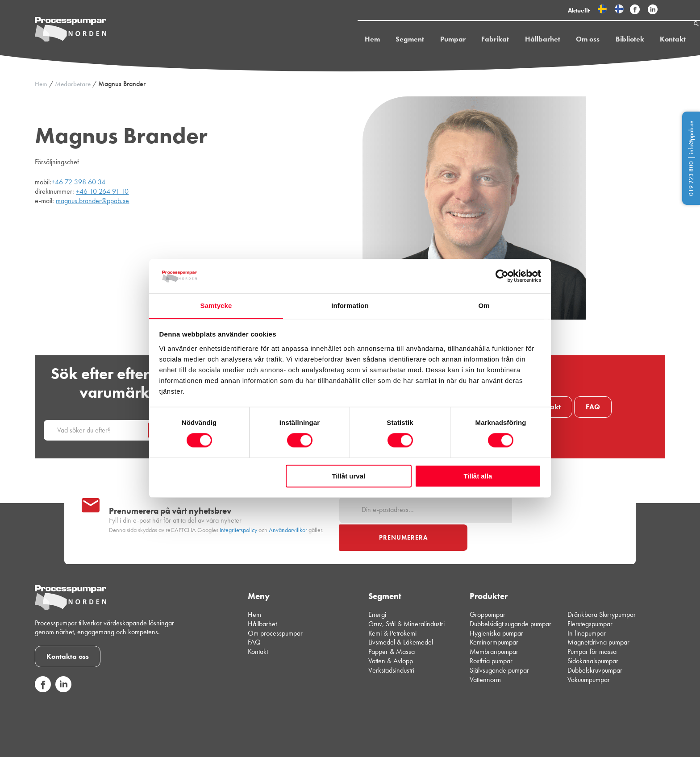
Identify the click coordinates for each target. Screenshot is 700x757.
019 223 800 (691, 179)
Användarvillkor (288, 516)
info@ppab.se (691, 137)
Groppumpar (487, 587)
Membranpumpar (494, 624)
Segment (392, 41)
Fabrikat (476, 41)
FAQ (593, 407)
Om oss (568, 41)
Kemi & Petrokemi (392, 605)
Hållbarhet (523, 41)
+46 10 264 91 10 (102, 191)
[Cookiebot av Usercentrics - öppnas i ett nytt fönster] (502, 276)
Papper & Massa (392, 624)
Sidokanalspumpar (593, 633)
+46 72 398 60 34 (78, 182)
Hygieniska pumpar (496, 605)
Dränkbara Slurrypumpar (602, 587)
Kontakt (651, 41)
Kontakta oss (68, 629)
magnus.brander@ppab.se (92, 201)
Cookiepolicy (649, 743)
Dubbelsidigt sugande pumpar (510, 596)
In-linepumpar (587, 605)
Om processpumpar (275, 605)
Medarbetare (73, 84)
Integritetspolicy (238, 516)
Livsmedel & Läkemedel (401, 614)
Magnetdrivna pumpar (598, 614)
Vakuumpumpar (589, 652)
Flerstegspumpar (590, 596)
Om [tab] (484, 306)
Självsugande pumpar (499, 643)
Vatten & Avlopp (391, 633)
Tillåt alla (478, 476)
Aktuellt (579, 10)
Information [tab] (350, 306)
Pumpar (435, 41)
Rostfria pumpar (491, 633)
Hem (355, 41)
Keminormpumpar (494, 614)
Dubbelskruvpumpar (595, 643)
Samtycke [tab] (216, 306)
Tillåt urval (348, 476)
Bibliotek (609, 41)
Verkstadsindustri (391, 643)
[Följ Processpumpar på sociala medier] (635, 10)
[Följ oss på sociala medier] (43, 662)
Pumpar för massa (592, 624)
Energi (377, 587)
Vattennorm (485, 652)
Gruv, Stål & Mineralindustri (406, 596)
